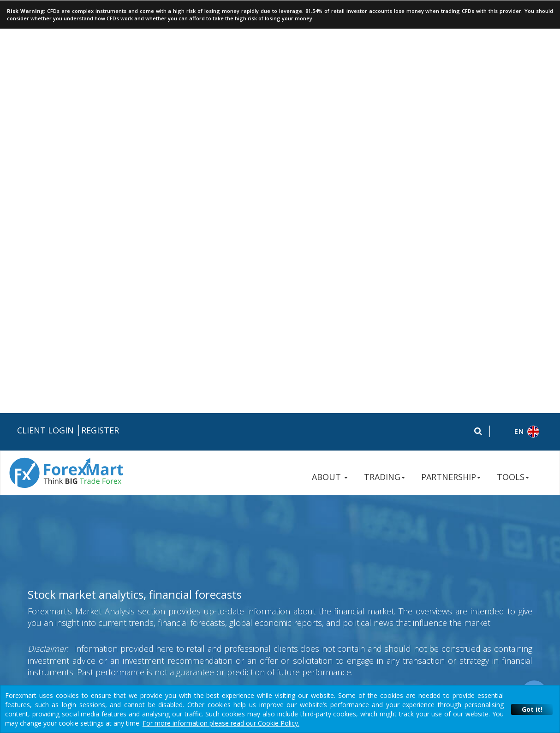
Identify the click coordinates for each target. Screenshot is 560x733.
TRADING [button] (384, 64)
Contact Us (452, 538)
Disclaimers (334, 523)
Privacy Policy (227, 523)
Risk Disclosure (180, 523)
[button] (518, 19)
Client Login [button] (45, 17)
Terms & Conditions (281, 523)
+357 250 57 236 (460, 506)
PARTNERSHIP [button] (451, 64)
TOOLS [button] (513, 64)
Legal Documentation (121, 523)
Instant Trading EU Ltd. (109, 666)
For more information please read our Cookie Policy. (221, 723)
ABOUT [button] (330, 64)
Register (100, 17)
